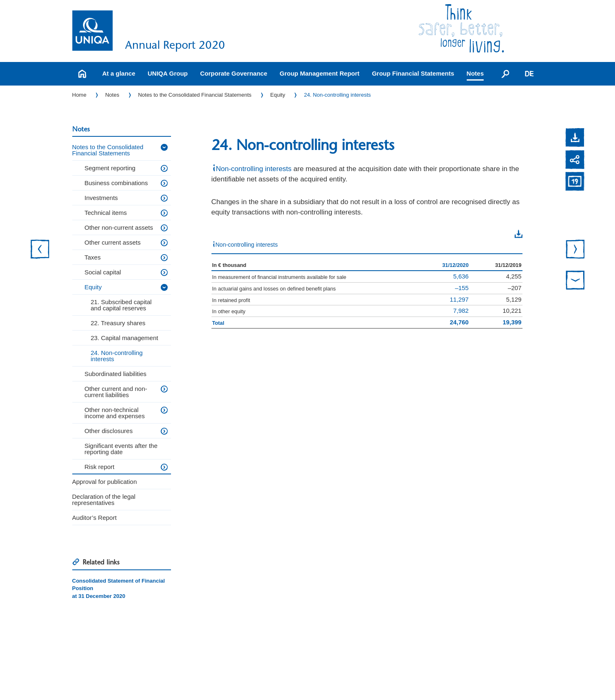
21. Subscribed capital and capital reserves (121, 305)
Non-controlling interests (254, 169)
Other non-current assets (119, 227)
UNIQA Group (168, 73)
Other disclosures (109, 431)
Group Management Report (319, 73)
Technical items (106, 213)
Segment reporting (110, 168)
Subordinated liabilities (116, 374)
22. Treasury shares (118, 323)
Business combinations (116, 183)
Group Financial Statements (413, 73)
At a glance (119, 73)
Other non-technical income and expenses (115, 413)
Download (502, 234)
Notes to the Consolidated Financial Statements (195, 95)
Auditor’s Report (95, 518)
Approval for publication (105, 482)
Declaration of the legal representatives (104, 500)
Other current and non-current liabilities (116, 392)
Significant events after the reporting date (121, 449)
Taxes (93, 257)
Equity (278, 95)
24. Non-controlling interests (337, 95)
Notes (475, 73)
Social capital (103, 272)
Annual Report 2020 (175, 45)
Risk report (100, 467)
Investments (101, 198)
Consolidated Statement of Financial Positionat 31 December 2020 (119, 588)
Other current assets (113, 242)
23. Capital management (125, 338)
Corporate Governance (234, 73)
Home (80, 95)
